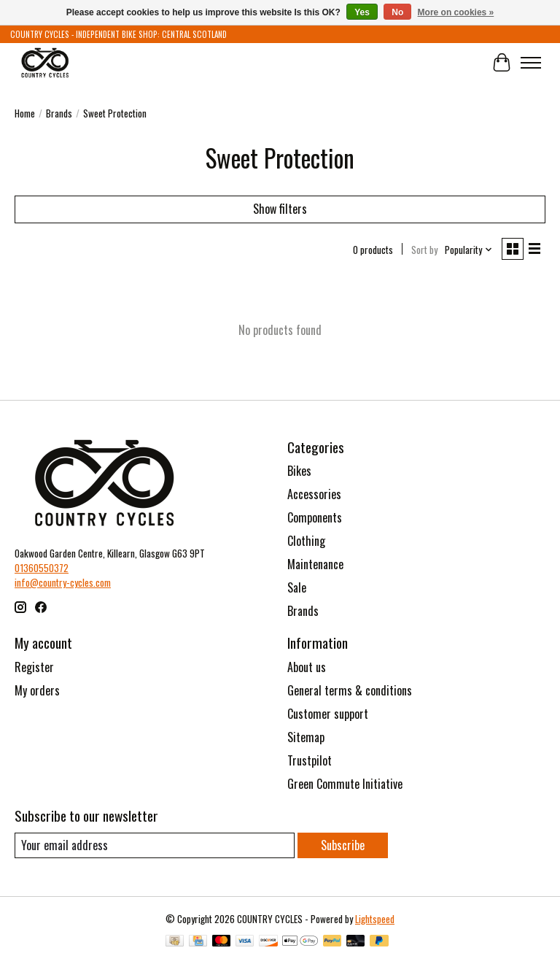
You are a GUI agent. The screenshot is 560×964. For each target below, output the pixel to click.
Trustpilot (310, 760)
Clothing (306, 541)
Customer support (328, 714)
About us (307, 667)
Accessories (314, 494)
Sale (297, 587)
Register (34, 667)
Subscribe (343, 845)
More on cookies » (456, 12)
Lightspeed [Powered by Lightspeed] (375, 919)
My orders (37, 690)
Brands (59, 113)
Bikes (299, 471)
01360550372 (42, 568)
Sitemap (306, 737)
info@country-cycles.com (63, 582)
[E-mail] (155, 845)
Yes (362, 12)
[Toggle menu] (531, 63)
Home (25, 113)
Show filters (280, 209)
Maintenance (315, 564)
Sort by (424, 250)
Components (315, 517)
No (397, 12)
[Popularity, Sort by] (469, 250)
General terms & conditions (350, 690)
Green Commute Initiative (345, 784)
